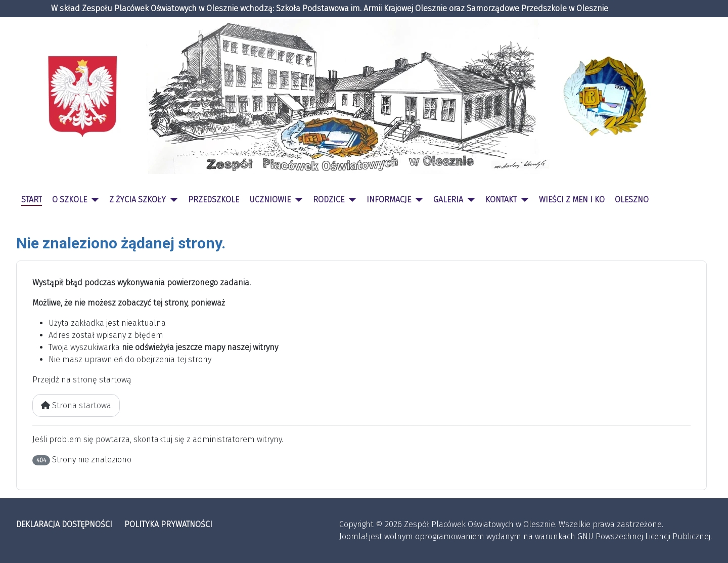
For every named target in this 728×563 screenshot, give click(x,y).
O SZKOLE (70, 200)
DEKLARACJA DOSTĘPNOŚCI (64, 524)
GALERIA (448, 200)
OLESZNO (632, 200)
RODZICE (329, 200)
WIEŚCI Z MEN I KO (572, 200)
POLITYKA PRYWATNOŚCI (168, 524)
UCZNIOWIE (270, 200)
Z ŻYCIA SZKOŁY (138, 200)
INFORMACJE (389, 200)
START (32, 200)
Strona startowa (76, 405)
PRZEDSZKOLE (214, 200)
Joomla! (353, 536)
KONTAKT (501, 200)
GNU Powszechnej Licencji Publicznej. (645, 536)
